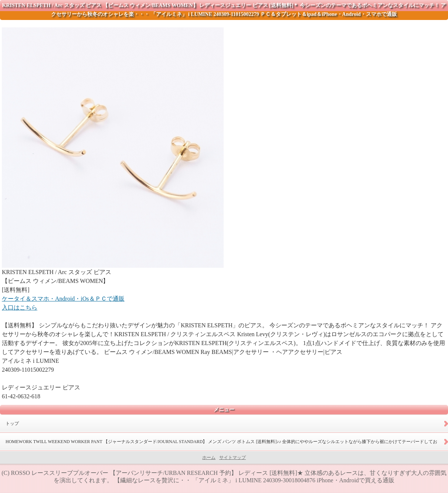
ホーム (209, 457)
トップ (12, 423)
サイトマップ (233, 457)
